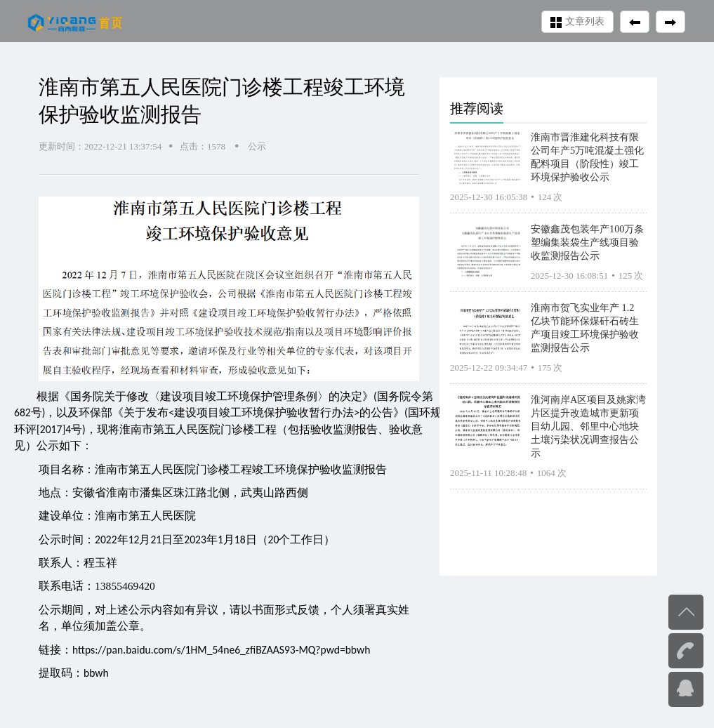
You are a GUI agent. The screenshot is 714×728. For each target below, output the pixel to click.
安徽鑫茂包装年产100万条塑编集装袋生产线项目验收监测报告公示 (587, 242)
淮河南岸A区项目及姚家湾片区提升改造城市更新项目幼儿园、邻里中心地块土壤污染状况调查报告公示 (588, 426)
